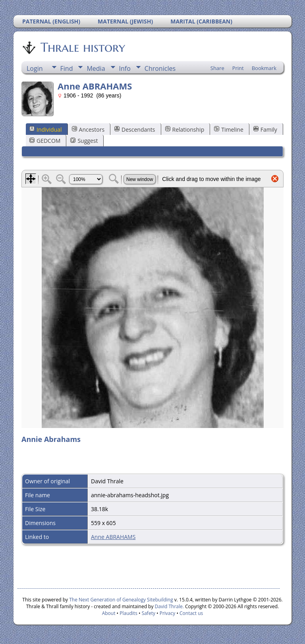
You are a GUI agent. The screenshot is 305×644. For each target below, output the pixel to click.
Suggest (84, 141)
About (109, 613)
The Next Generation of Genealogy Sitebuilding (121, 600)
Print (238, 68)
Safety (149, 613)
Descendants (135, 129)
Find (67, 68)
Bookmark (264, 68)
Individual (46, 129)
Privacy (168, 613)
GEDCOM (45, 141)
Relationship (185, 129)
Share (217, 68)
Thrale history (82, 47)
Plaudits (128, 613)
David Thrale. (168, 606)
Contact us (191, 613)
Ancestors (88, 129)
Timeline (229, 129)
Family (265, 129)
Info (125, 68)
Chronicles (160, 68)
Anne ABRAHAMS (113, 537)
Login (35, 68)
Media (96, 68)
